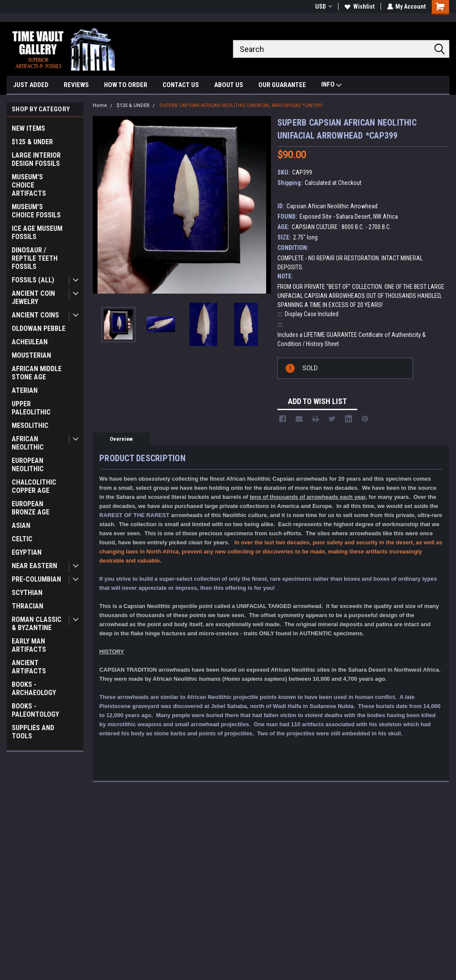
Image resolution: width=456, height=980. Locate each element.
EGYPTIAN (27, 552)
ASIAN (21, 526)
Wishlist (359, 6)
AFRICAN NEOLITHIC (28, 443)
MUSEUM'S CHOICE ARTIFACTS (29, 185)
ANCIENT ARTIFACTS (29, 667)
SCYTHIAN (27, 593)
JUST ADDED (31, 85)
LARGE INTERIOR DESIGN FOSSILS (36, 159)
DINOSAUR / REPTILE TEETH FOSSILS (35, 258)
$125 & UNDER (32, 142)
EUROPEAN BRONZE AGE (31, 508)
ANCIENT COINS (35, 315)
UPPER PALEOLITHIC (31, 408)
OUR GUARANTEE (282, 85)
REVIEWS (76, 85)
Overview (121, 439)
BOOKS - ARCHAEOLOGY (34, 689)
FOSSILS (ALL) (33, 280)
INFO (331, 86)
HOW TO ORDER (126, 85)
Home (100, 105)
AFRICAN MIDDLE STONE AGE (37, 373)
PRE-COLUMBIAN (36, 579)
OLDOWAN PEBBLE (39, 328)
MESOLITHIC (30, 425)
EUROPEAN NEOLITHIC (28, 465)
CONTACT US (181, 85)
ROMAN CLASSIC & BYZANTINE (37, 624)
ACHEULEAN (30, 342)
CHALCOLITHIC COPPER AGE (34, 486)
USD (323, 6)
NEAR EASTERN (34, 566)
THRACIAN (28, 606)
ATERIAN (25, 390)
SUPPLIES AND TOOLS (33, 732)
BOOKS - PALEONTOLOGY (35, 710)
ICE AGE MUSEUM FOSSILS (37, 233)
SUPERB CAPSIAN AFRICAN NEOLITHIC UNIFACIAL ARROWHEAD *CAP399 (241, 105)
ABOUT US (229, 85)
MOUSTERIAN (31, 355)
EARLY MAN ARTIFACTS (29, 645)
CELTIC (22, 539)
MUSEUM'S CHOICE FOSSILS (36, 211)
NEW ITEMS (28, 128)
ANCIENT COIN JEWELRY (33, 298)
